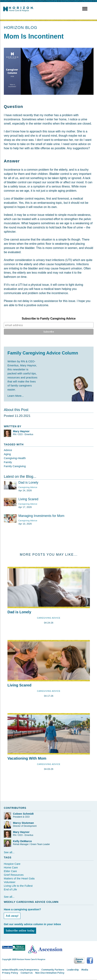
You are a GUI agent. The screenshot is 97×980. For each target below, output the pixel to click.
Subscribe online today (20, 931)
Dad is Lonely (28, 483)
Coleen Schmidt (23, 814)
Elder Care (10, 871)
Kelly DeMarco (22, 841)
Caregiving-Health (15, 458)
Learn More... (16, 396)
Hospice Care (12, 864)
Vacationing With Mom (27, 758)
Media (85, 970)
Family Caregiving (15, 466)
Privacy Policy (10, 973)
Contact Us (27, 973)
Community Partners (53, 970)
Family (8, 462)
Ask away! (12, 916)
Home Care (11, 867)
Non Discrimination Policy (50, 973)
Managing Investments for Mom (41, 516)
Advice (8, 450)
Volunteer (10, 882)
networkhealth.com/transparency (20, 970)
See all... (9, 852)
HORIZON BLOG (21, 28)
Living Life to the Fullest (18, 886)
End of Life (10, 889)
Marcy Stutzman (23, 823)
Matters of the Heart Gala (19, 878)
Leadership (73, 970)
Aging (7, 454)
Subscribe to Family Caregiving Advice (49, 319)
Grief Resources (14, 875)
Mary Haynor (21, 431)
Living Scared (28, 499)
